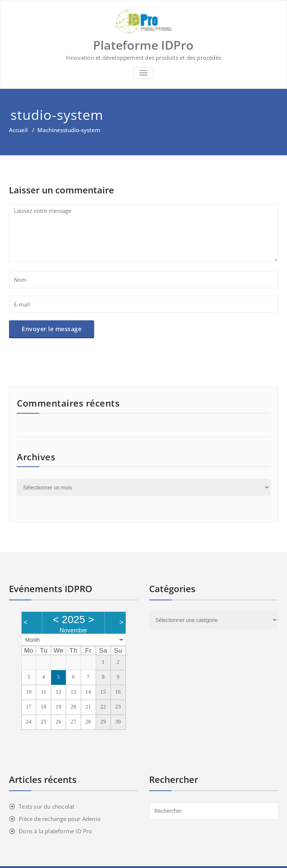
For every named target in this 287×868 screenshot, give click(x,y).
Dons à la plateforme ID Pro (55, 831)
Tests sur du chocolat (47, 806)
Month (33, 640)
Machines (50, 130)
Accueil (18, 130)
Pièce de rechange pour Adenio (60, 819)
